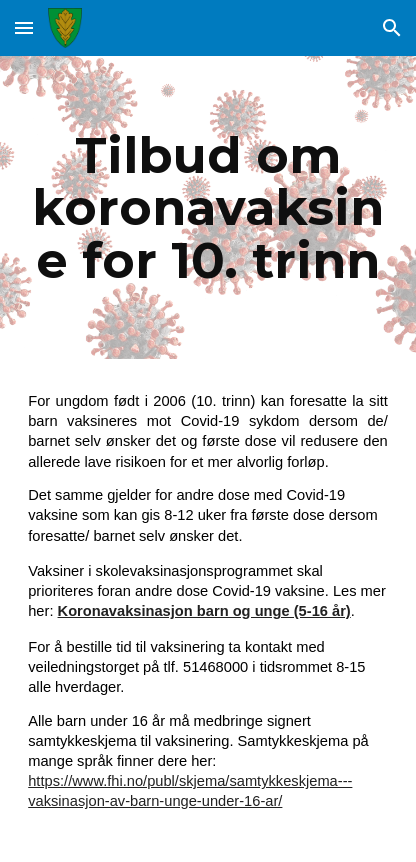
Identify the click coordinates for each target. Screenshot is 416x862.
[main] (208, 207)
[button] (24, 27)
